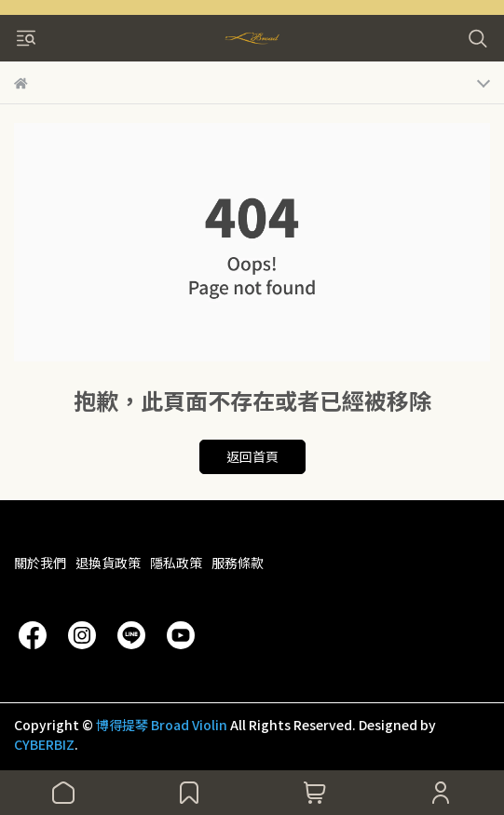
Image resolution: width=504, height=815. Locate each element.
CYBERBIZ (44, 744)
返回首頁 (252, 456)
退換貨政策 (108, 563)
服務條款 (238, 563)
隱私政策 (176, 563)
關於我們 (40, 563)
